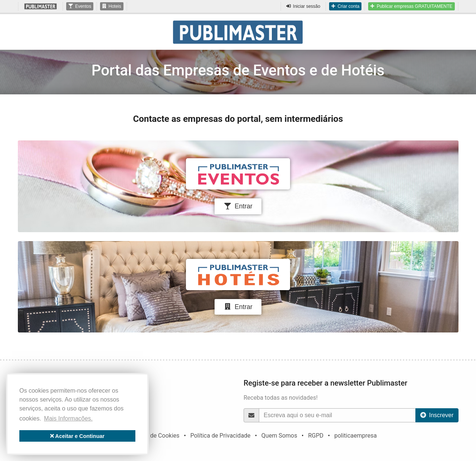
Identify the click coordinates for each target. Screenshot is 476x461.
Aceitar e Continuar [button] (77, 436)
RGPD (316, 436)
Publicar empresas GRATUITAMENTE (411, 6)
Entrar (238, 206)
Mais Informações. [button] (68, 418)
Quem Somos (279, 436)
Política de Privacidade (221, 436)
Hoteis (112, 6)
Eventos (80, 6)
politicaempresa (356, 436)
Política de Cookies (154, 436)
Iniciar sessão (303, 6)
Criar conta (345, 6)
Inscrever (437, 415)
